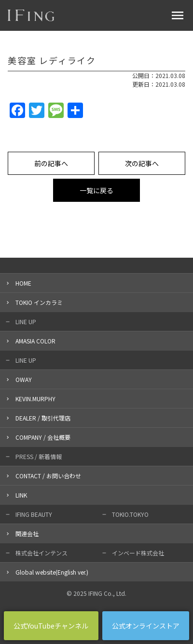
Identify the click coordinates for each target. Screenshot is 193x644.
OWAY (24, 379)
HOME (23, 283)
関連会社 (27, 533)
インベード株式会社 (138, 553)
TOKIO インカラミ (39, 302)
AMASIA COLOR (35, 341)
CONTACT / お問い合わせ (48, 476)
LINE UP (26, 322)
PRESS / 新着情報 (39, 456)
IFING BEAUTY (34, 514)
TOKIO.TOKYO (130, 514)
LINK (21, 495)
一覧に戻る (96, 190)
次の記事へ (142, 163)
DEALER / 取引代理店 (43, 418)
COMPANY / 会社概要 (43, 437)
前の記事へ (51, 163)
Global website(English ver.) (52, 572)
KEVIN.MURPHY (35, 399)
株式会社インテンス (41, 553)
